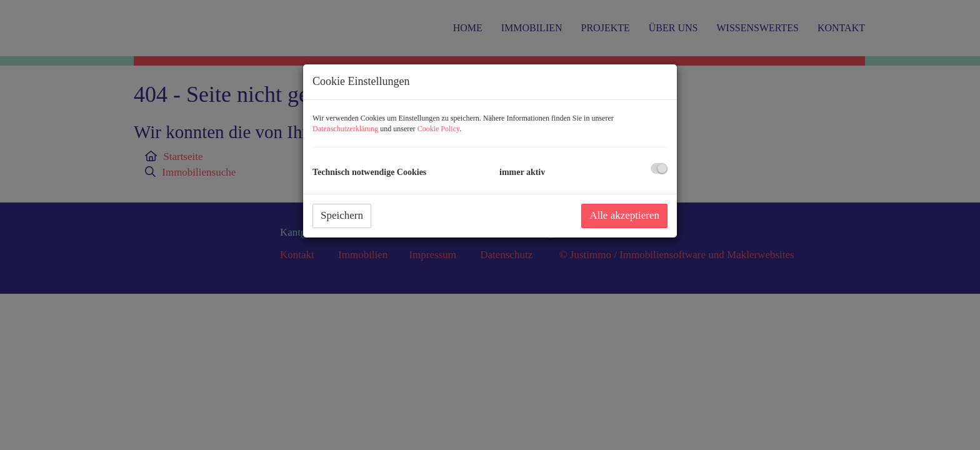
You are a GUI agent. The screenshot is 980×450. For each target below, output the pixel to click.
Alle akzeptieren (624, 215)
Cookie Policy (439, 129)
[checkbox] (659, 168)
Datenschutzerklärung (345, 129)
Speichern (342, 215)
